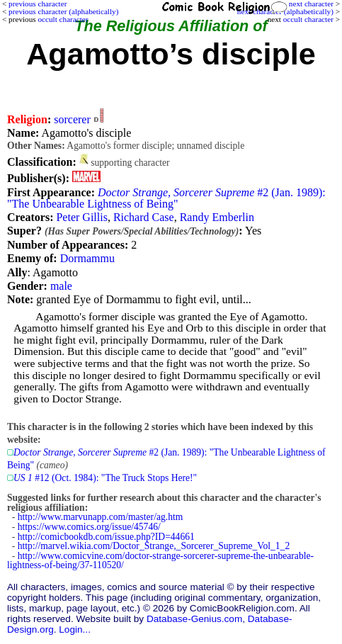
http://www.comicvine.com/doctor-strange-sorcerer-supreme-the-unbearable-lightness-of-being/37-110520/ (160, 561)
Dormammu (87, 258)
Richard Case (144, 217)
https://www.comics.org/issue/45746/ (89, 527)
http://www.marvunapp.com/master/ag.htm (101, 517)
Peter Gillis (81, 217)
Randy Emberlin (217, 217)
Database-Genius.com (194, 619)
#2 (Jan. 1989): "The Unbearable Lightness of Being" (166, 198)
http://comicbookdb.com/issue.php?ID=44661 (106, 537)
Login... (75, 629)
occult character (308, 19)
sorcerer (72, 119)
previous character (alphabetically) (63, 11)
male (61, 286)
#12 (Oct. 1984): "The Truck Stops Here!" (105, 478)
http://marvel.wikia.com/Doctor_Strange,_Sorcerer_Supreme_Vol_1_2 (154, 546)
